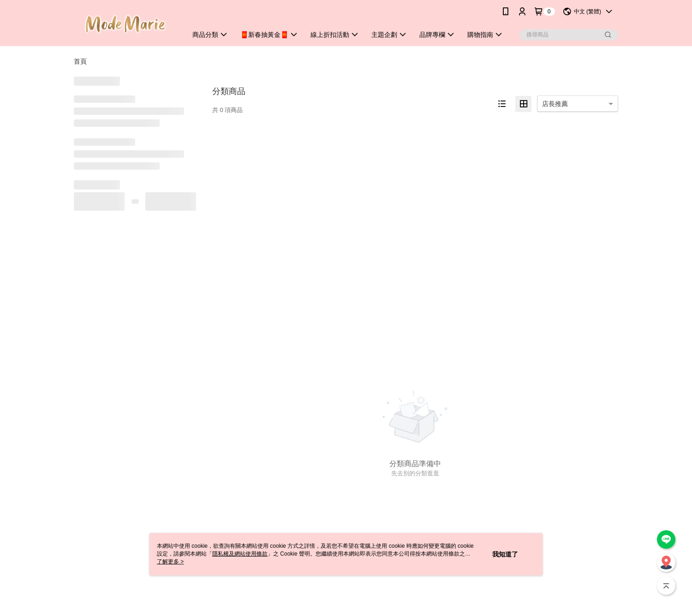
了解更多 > (170, 562)
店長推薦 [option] (555, 104)
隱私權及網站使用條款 (240, 554)
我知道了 (505, 554)
